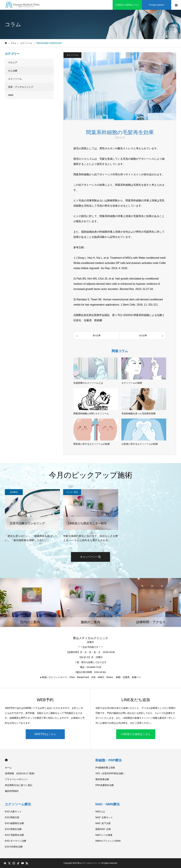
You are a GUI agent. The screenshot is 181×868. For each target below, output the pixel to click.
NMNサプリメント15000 (108, 841)
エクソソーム (72, 55)
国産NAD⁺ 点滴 (103, 829)
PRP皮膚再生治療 (105, 785)
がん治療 (13, 71)
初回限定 (14, 492)
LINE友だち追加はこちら (136, 734)
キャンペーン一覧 (90, 557)
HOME (6, 760)
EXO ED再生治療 (14, 847)
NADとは (100, 812)
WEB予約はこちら (45, 734)
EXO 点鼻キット (13, 812)
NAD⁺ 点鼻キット (104, 817)
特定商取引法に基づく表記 (19, 785)
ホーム (8, 768)
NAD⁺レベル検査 (104, 835)
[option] (32, 516)
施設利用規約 (12, 791)
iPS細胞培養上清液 (105, 768)
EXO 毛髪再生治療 (14, 835)
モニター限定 (72, 492)
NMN (11, 95)
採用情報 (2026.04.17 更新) (20, 773)
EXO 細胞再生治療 (14, 823)
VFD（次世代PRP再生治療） (110, 773)
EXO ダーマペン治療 (16, 841)
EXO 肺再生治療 (13, 829)
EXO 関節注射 (12, 817)
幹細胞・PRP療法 (108, 760)
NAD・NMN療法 (108, 804)
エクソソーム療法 (18, 804)
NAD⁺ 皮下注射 (103, 823)
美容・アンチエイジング (21, 87)
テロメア (13, 63)
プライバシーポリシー (16, 779)
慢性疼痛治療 (102, 779)
